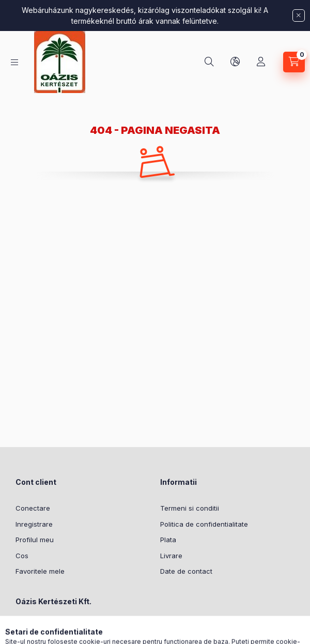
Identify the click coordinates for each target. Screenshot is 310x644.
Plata (168, 540)
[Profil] (261, 62)
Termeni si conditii (190, 508)
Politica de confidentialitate (204, 524)
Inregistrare (34, 524)
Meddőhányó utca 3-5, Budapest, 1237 (82, 632)
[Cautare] (209, 62)
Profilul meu (35, 540)
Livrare (171, 556)
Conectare (33, 508)
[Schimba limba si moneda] (235, 62)
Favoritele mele (40, 571)
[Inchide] (299, 16)
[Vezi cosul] (294, 62)
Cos (22, 556)
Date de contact (186, 571)
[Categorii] (14, 62)
